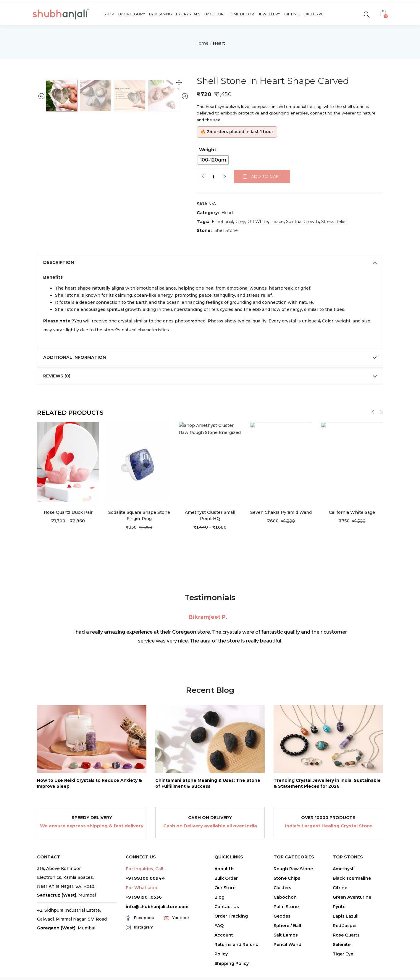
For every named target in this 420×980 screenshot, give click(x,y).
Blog (219, 916)
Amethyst (343, 888)
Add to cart (266, 176)
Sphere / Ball (287, 945)
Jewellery (269, 14)
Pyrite (339, 926)
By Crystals (188, 14)
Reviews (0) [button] (210, 395)
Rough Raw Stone (293, 888)
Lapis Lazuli (346, 935)
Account (224, 954)
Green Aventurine (352, 916)
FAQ (219, 945)
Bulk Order (226, 897)
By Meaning (160, 14)
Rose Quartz (346, 954)
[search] (367, 14)
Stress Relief (334, 222)
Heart (219, 43)
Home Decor (241, 14)
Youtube (177, 937)
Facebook (140, 937)
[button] (384, 14)
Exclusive (314, 14)
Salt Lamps (286, 954)
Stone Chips (287, 897)
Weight (208, 150)
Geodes (282, 935)
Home (202, 43)
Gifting (292, 14)
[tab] (210, 282)
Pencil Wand (287, 964)
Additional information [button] (210, 377)
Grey (240, 222)
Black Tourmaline (352, 897)
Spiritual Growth (302, 222)
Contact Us (227, 926)
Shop (109, 14)
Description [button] (210, 282)
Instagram (140, 947)
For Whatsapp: (142, 907)
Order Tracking (231, 935)
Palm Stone (286, 926)
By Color (214, 14)
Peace (277, 222)
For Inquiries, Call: (145, 888)
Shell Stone (226, 230)
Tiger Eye (343, 973)
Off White (258, 222)
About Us (224, 888)
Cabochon (285, 916)
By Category (132, 14)
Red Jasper (345, 945)
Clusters (282, 907)
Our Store (225, 907)
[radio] (213, 160)
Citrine (340, 907)
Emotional (222, 222)
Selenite (342, 964)
